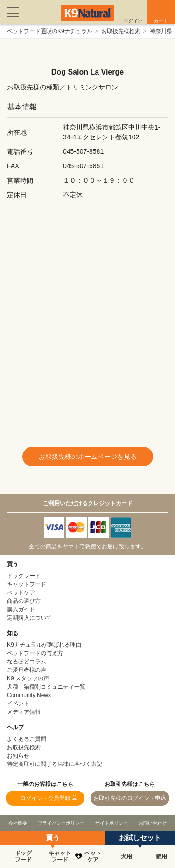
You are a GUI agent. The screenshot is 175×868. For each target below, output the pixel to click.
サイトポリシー (112, 823)
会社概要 (18, 823)
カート (161, 21)
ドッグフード (23, 856)
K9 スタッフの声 (28, 678)
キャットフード (59, 856)
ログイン (133, 21)
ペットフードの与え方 (35, 653)
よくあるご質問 (27, 739)
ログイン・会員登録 (45, 798)
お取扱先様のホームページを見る (88, 457)
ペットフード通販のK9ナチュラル (50, 31)
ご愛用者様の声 (27, 670)
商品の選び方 (24, 601)
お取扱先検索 (24, 747)
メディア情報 (24, 712)
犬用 (126, 856)
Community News (29, 695)
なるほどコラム (27, 662)
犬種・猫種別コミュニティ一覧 (46, 687)
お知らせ (18, 756)
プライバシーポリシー (61, 823)
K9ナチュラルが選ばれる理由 (44, 645)
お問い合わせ (153, 823)
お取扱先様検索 (121, 31)
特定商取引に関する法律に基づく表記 (55, 764)
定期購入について (29, 618)
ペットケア (93, 856)
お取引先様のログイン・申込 (130, 798)
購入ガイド (21, 609)
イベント (18, 704)
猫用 (161, 856)
